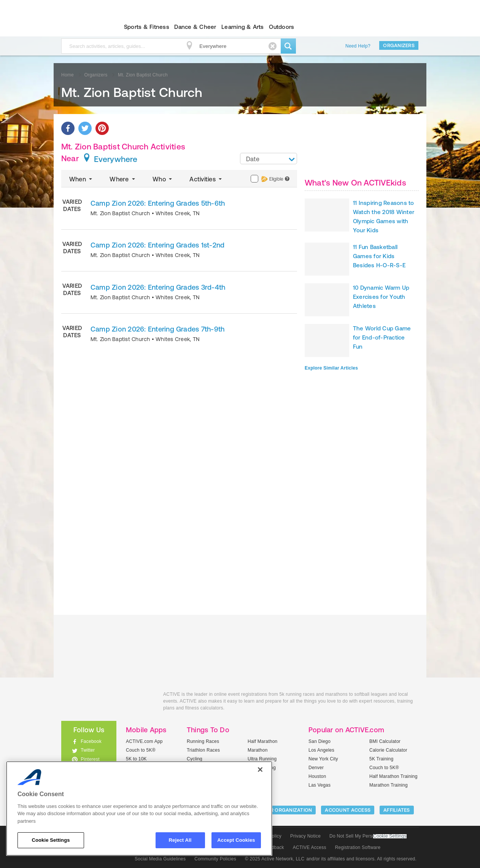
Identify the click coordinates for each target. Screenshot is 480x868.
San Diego (319, 741)
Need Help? (358, 46)
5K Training (381, 759)
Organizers (399, 45)
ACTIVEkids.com (82, 27)
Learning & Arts (243, 27)
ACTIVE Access (310, 847)
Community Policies (215, 859)
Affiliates (397, 810)
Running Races (203, 741)
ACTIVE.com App (144, 741)
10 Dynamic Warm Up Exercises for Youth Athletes (381, 297)
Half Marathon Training (393, 776)
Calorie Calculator (388, 750)
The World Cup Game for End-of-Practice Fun (382, 337)
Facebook (91, 741)
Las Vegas (319, 785)
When (81, 179)
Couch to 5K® (141, 750)
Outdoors (281, 27)
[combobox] (269, 159)
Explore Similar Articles (331, 368)
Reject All (180, 840)
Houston (317, 776)
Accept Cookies (236, 840)
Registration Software (358, 847)
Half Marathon (263, 741)
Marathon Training (389, 785)
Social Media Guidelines (160, 859)
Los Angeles (321, 750)
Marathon (258, 750)
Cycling (195, 759)
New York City (323, 759)
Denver (316, 768)
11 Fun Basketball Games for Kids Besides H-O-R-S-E (379, 256)
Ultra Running (262, 759)
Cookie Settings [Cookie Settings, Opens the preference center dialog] (51, 840)
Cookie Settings (390, 836)
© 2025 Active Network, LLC (275, 859)
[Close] (260, 770)
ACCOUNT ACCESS (348, 810)
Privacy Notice (305, 836)
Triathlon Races (203, 750)
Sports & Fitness (147, 27)
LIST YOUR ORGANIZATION (281, 810)
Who (163, 179)
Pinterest (90, 759)
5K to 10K (136, 759)
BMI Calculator (385, 741)
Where (123, 179)
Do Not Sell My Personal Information (368, 836)
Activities (206, 179)
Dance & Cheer (195, 27)
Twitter (88, 750)
